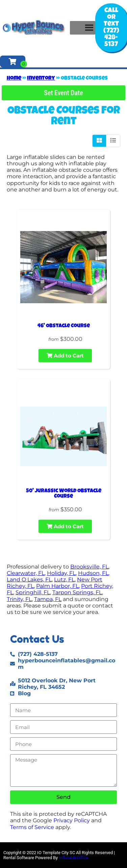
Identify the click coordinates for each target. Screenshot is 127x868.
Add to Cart (65, 356)
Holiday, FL (61, 573)
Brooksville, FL (89, 567)
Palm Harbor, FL (57, 586)
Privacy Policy (72, 820)
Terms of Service (32, 827)
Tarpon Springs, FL (77, 592)
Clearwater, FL (26, 573)
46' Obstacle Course (64, 326)
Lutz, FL (64, 580)
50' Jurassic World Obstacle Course (64, 494)
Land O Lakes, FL (29, 580)
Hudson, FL (93, 573)
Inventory (41, 79)
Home (14, 79)
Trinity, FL (19, 599)
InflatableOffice (73, 858)
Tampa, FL (48, 599)
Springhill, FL (33, 592)
